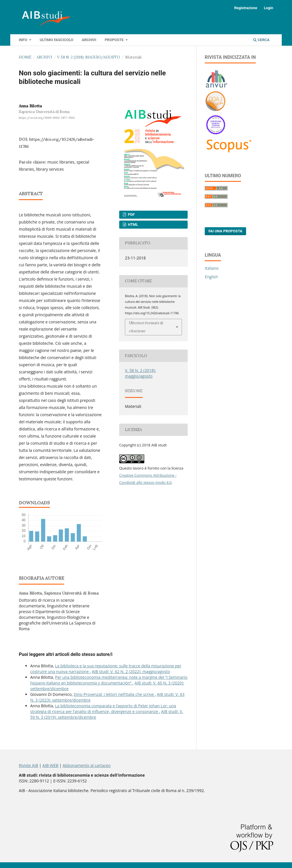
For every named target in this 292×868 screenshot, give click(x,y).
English (211, 277)
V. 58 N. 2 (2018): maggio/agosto (89, 57)
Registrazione (246, 8)
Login (268, 8)
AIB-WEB (50, 765)
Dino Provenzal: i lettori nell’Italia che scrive (114, 694)
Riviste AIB (29, 765)
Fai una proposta (225, 231)
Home (25, 57)
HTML (132, 224)
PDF (131, 215)
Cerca (261, 40)
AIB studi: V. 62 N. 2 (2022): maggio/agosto (131, 671)
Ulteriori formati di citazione (146, 327)
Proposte (115, 40)
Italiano (212, 268)
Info (23, 40)
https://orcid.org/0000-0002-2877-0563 (47, 118)
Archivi (89, 40)
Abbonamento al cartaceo (87, 765)
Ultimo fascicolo (56, 40)
